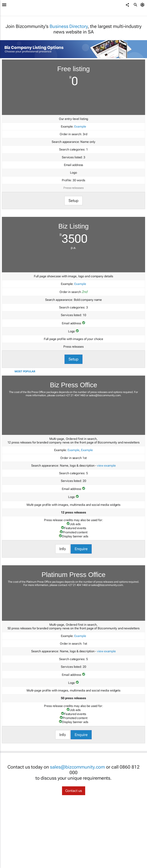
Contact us (74, 791)
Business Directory (69, 26)
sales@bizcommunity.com (105, 395)
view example (106, 466)
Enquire (81, 549)
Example (80, 126)
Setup (74, 201)
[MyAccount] (143, 5)
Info (63, 549)
